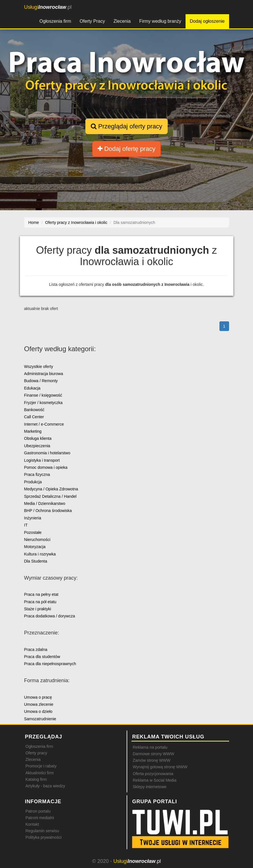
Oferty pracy (36, 753)
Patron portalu (38, 811)
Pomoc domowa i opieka (46, 467)
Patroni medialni (40, 818)
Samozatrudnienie (40, 719)
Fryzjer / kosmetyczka (43, 403)
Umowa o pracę (38, 697)
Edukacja (32, 388)
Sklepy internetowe (150, 787)
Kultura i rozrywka (40, 554)
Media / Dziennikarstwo (45, 503)
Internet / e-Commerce (44, 424)
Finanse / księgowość (43, 395)
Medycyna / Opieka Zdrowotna (51, 489)
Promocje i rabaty (41, 766)
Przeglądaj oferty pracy (127, 126)
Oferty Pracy (92, 21)
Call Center (34, 417)
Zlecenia (122, 21)
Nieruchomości (37, 540)
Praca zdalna (36, 650)
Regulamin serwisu (42, 831)
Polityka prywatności (44, 837)
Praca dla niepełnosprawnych (50, 664)
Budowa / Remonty (41, 381)
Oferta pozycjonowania (153, 774)
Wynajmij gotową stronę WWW (160, 767)
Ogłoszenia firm (55, 21)
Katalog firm (36, 779)
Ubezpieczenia (37, 446)
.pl (48, 7)
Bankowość (34, 410)
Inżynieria (33, 518)
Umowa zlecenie (39, 704)
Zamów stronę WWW (152, 760)
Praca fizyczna (37, 474)
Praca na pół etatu (40, 602)
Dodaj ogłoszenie (207, 21)
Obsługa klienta (38, 438)
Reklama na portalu (150, 747)
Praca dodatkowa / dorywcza (50, 616)
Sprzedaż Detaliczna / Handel (50, 496)
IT (26, 525)
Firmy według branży (160, 21)
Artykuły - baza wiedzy (45, 786)
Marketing (33, 431)
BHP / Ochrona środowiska (48, 511)
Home (34, 222)
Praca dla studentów (42, 657)
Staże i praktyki (38, 609)
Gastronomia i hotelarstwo (47, 453)
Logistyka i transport (42, 460)
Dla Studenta (36, 561)
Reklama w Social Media (155, 780)
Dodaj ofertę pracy (127, 149)
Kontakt (32, 824)
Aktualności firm (40, 773)
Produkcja (33, 482)
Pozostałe (33, 532)
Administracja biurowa (44, 374)
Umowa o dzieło (38, 711)
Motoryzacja (35, 547)
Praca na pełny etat (41, 594)
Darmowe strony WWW (154, 754)
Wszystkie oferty (39, 367)
